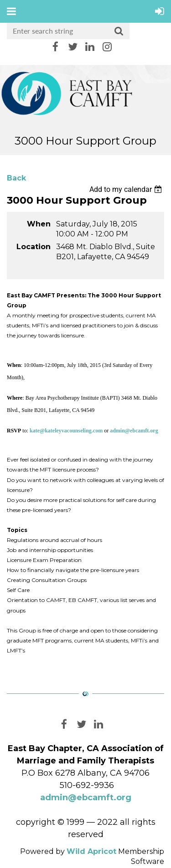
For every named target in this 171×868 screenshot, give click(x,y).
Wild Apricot (91, 851)
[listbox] (127, 189)
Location (34, 247)
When (39, 224)
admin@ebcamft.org (86, 798)
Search (119, 31)
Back (16, 178)
